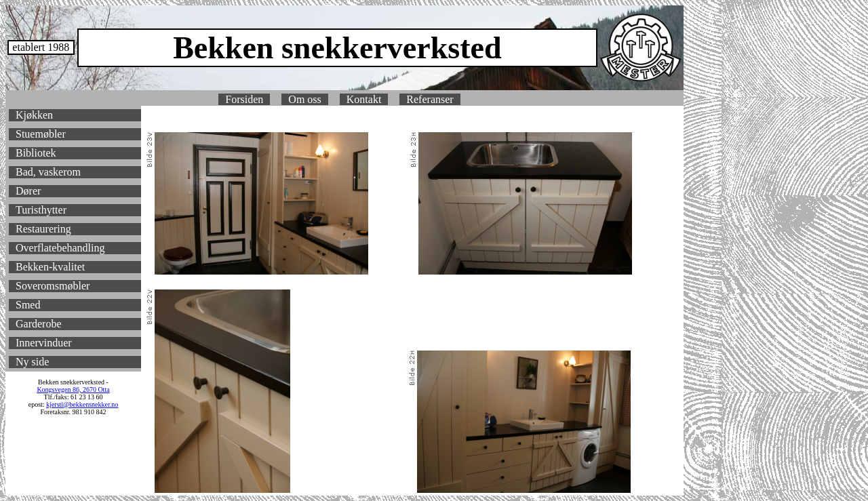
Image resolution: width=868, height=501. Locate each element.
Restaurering (43, 229)
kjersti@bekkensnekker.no (82, 404)
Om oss (304, 99)
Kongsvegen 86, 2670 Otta (73, 389)
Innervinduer (44, 343)
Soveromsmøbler (53, 286)
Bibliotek (36, 153)
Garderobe (39, 324)
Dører (28, 191)
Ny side (32, 362)
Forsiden (244, 99)
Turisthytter (41, 210)
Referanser (430, 99)
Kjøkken (34, 115)
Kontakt (364, 99)
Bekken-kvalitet (50, 267)
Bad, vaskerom (48, 172)
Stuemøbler (41, 134)
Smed (28, 305)
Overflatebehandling (60, 248)
